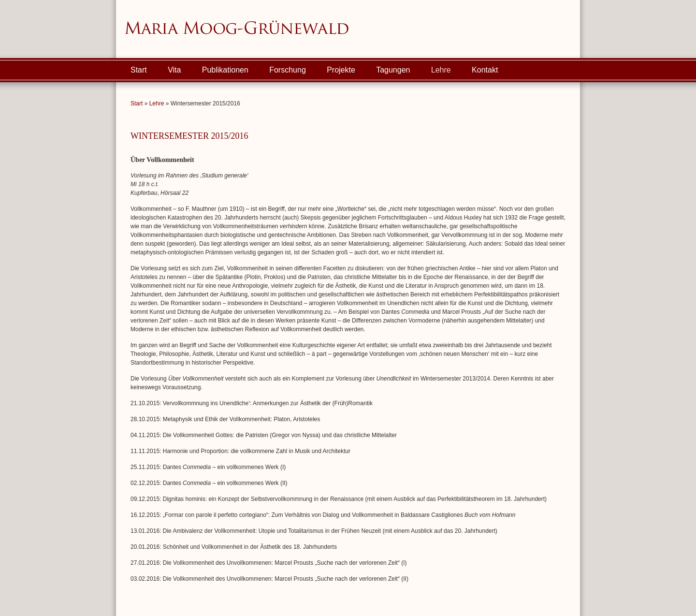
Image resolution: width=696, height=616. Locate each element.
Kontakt (485, 70)
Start (139, 70)
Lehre (441, 70)
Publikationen (225, 70)
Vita (174, 70)
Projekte (341, 70)
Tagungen (393, 70)
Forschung (288, 70)
